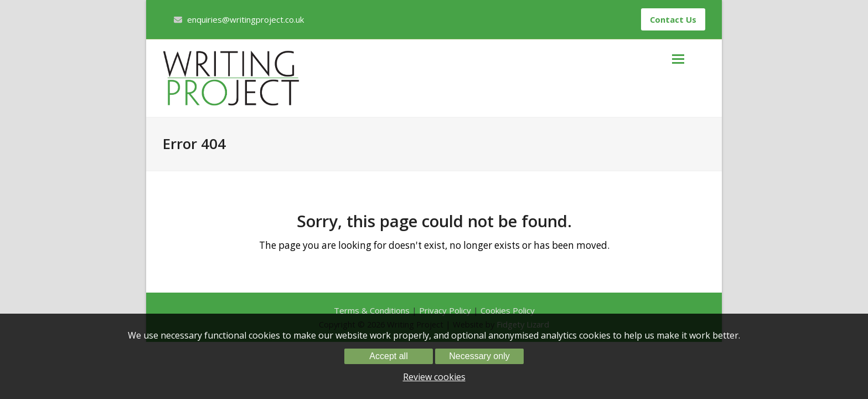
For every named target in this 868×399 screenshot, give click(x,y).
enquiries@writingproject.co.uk (246, 19)
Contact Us (673, 19)
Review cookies (434, 377)
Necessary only (479, 356)
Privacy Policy (445, 310)
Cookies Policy (508, 310)
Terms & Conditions (372, 310)
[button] (689, 59)
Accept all (388, 356)
